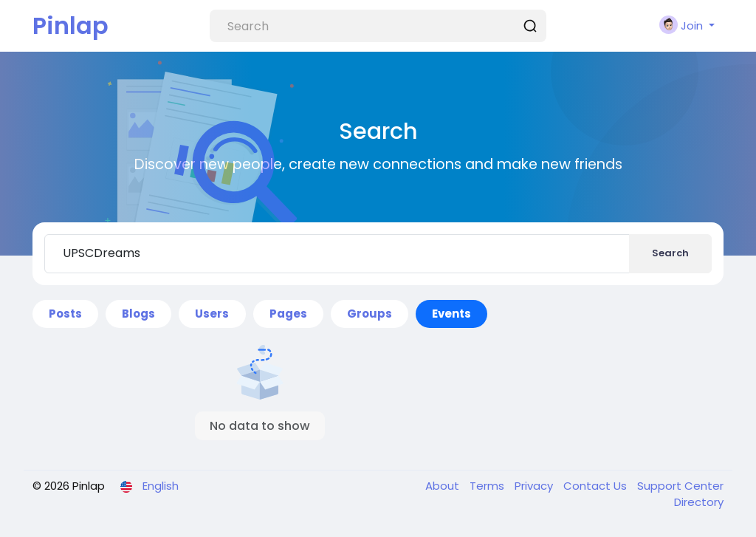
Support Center (680, 486)
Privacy (535, 486)
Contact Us (597, 486)
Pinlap (71, 25)
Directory (699, 502)
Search (670, 253)
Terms (488, 486)
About (444, 486)
